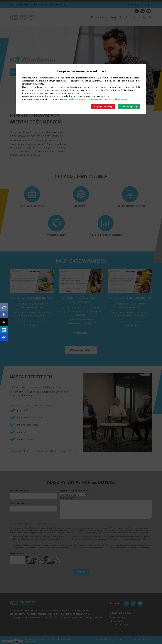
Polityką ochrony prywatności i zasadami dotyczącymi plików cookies (97, 99)
